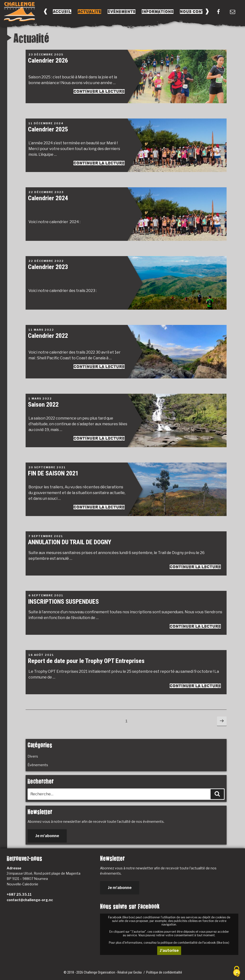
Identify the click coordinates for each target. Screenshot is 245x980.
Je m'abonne (47, 836)
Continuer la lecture (99, 91)
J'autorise (169, 950)
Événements (38, 765)
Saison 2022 (43, 404)
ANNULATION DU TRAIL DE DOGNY (70, 542)
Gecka (138, 972)
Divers (33, 756)
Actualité (89, 12)
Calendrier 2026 (48, 60)
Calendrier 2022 (48, 336)
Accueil (62, 12)
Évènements (122, 12)
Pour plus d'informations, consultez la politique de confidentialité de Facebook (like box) (169, 943)
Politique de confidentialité (164, 972)
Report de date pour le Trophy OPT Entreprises (86, 661)
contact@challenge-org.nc (30, 900)
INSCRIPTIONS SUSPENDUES (63, 602)
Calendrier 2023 (48, 267)
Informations (158, 12)
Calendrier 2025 (48, 129)
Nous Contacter (199, 12)
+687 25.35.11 (19, 894)
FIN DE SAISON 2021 (53, 473)
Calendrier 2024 (48, 198)
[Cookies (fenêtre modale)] (237, 972)
